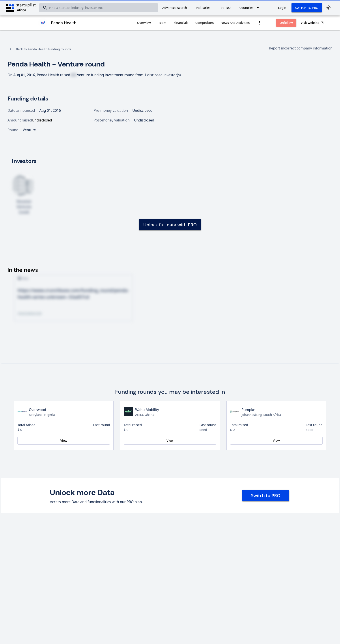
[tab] (144, 23)
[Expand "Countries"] (250, 8)
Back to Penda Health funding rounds (43, 49)
